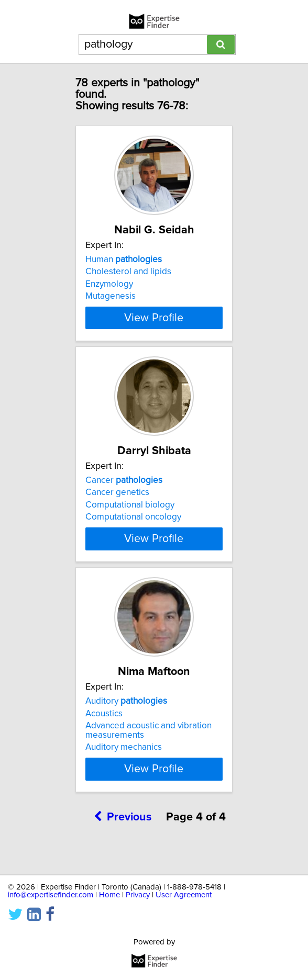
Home (109, 895)
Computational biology (130, 514)
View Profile (154, 327)
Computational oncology (133, 526)
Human (124, 260)
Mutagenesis (111, 296)
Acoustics (104, 732)
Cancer (124, 490)
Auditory (126, 720)
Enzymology (109, 284)
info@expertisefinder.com (51, 895)
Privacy (138, 895)
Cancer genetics (117, 502)
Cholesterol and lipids (128, 272)
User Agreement (184, 895)
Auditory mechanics (124, 766)
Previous (123, 836)
